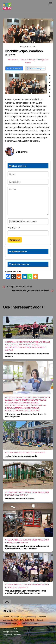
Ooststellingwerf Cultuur (19, 342)
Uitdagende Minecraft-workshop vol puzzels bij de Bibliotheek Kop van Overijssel (27, 547)
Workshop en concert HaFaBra (20, 499)
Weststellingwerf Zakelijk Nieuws (22, 411)
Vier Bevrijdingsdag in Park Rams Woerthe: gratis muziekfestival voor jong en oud (26, 592)
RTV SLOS (9, 629)
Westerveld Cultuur (16, 347)
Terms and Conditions (29, 624)
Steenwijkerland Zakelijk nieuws (22, 403)
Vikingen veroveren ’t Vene (20, 287)
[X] (13, 276)
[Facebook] (8, 276)
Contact (40, 620)
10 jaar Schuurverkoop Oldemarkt (21, 456)
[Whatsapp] (30, 276)
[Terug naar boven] (7, 602)
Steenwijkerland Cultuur (18, 492)
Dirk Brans (13, 60)
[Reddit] (19, 276)
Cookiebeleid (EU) (10, 624)
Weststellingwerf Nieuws (26, 408)
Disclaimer (42, 617)
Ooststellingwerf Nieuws (18, 397)
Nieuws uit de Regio (28, 60)
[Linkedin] (24, 276)
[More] (35, 276)
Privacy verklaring (28, 617)
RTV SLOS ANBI (27, 620)
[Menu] (50, 4)
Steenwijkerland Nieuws (27, 345)
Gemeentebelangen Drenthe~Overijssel (31, 290)
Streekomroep (38, 453)
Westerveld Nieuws (15, 405)
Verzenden (15, 240)
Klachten (15, 617)
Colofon (6, 617)
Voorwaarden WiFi (10, 620)
